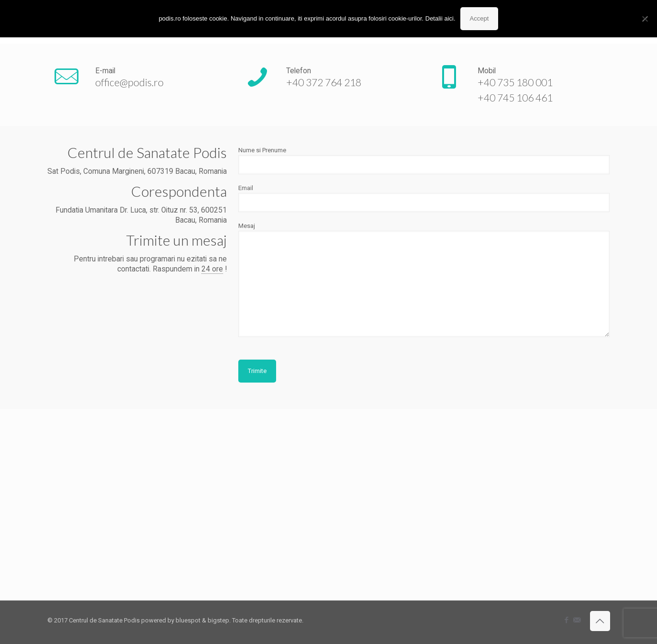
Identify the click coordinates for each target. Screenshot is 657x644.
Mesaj (424, 280)
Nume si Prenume (424, 160)
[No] (645, 19)
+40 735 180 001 (515, 82)
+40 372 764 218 (324, 82)
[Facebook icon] (567, 620)
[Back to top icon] (600, 621)
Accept (479, 18)
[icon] (577, 620)
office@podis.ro (129, 82)
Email (424, 198)
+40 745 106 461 (515, 97)
